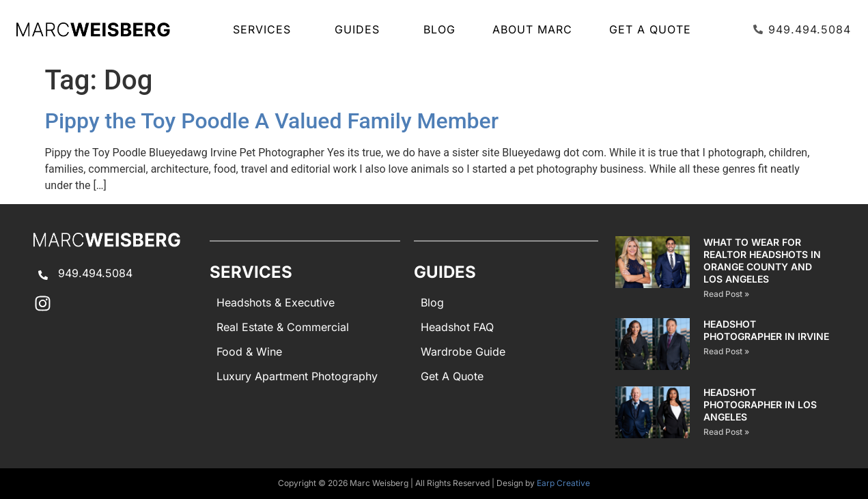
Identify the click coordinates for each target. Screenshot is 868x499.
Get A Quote (650, 29)
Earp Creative (563, 483)
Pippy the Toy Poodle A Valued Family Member (272, 121)
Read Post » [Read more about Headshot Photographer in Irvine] (726, 351)
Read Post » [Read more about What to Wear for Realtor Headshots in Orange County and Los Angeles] (726, 294)
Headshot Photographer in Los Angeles (760, 404)
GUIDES (361, 29)
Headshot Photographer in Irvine (766, 330)
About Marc (532, 29)
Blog (439, 29)
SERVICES (265, 29)
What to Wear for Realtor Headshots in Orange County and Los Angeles (762, 260)
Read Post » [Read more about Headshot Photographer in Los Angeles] (726, 432)
